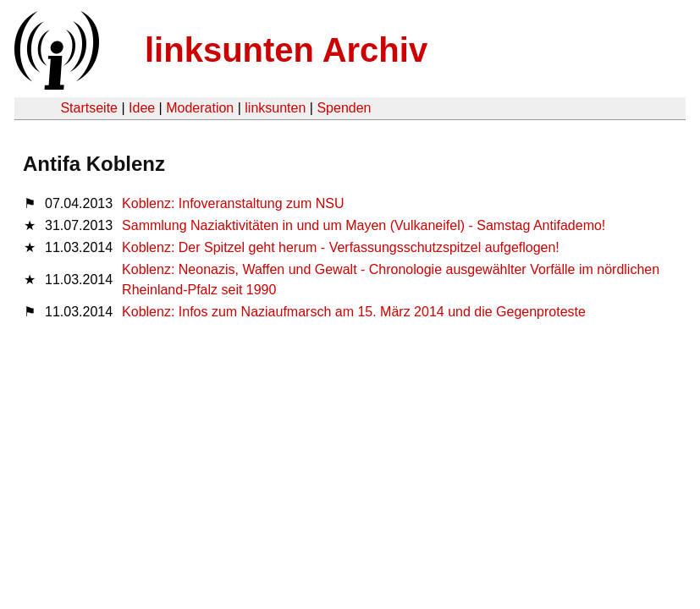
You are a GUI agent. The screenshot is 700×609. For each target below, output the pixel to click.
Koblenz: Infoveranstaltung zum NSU (233, 203)
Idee (142, 108)
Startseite (89, 108)
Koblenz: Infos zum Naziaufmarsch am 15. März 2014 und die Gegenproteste (354, 312)
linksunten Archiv (286, 50)
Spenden (344, 108)
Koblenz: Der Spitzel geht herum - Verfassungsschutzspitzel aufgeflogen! (341, 247)
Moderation (200, 108)
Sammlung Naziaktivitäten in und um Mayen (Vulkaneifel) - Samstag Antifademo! (364, 225)
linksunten (275, 108)
